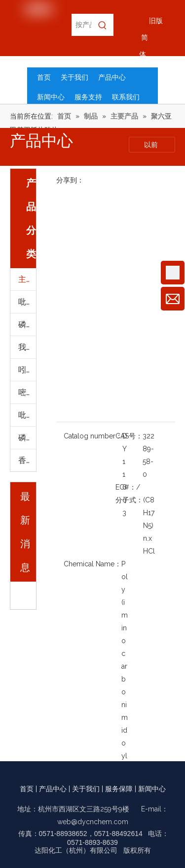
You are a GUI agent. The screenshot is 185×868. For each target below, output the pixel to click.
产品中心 (53, 789)
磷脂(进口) (27, 325)
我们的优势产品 (27, 347)
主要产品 (27, 279)
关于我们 (86, 789)
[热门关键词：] (102, 25)
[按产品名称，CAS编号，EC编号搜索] (81, 25)
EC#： (126, 487)
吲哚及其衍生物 (27, 370)
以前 (152, 145)
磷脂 (26, 438)
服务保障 (119, 789)
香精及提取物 (27, 460)
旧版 (156, 21)
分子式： (129, 500)
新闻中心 (152, 789)
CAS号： (129, 436)
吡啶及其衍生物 (27, 302)
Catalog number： (93, 436)
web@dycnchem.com (93, 822)
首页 (27, 789)
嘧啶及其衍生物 (27, 392)
